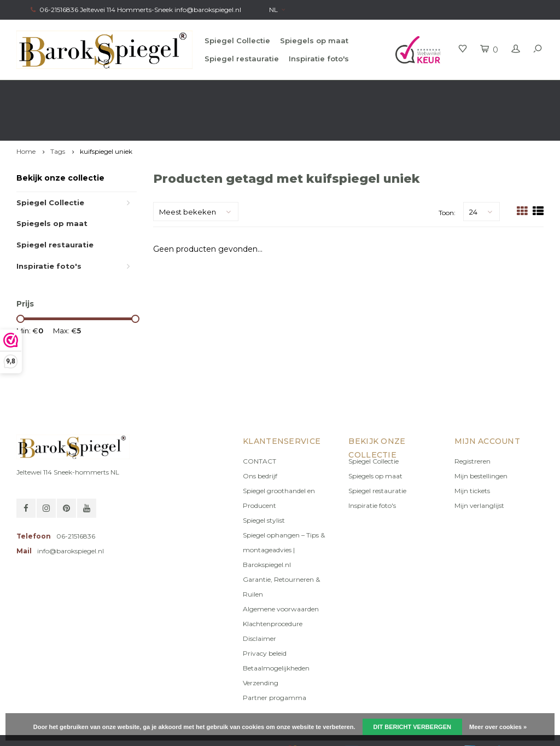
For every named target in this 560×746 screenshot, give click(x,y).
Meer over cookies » (498, 727)
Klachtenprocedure (273, 584)
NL (277, 10)
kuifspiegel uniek (106, 112)
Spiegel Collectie (237, 41)
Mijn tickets (472, 451)
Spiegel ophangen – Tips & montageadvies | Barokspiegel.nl (284, 510)
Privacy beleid (265, 614)
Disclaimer (259, 599)
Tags (58, 112)
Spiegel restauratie (242, 59)
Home (26, 112)
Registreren (472, 422)
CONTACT (259, 422)
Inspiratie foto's (319, 59)
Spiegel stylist (264, 481)
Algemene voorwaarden (281, 569)
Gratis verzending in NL (58, 91)
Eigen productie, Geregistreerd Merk (480, 91)
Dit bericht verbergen (412, 727)
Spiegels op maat (314, 41)
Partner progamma (275, 658)
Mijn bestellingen (481, 436)
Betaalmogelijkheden (276, 629)
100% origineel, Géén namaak (327, 91)
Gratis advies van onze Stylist (188, 91)
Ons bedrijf (260, 436)
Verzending (261, 643)
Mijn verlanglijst (479, 466)
